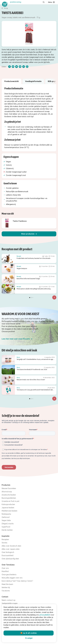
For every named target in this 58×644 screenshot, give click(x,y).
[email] (17, 67)
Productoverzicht (12, 81)
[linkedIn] (24, 67)
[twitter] (13, 67)
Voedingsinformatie (33, 81)
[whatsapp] (27, 67)
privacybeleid (45, 615)
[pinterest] (20, 67)
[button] (29, 234)
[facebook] (9, 67)
